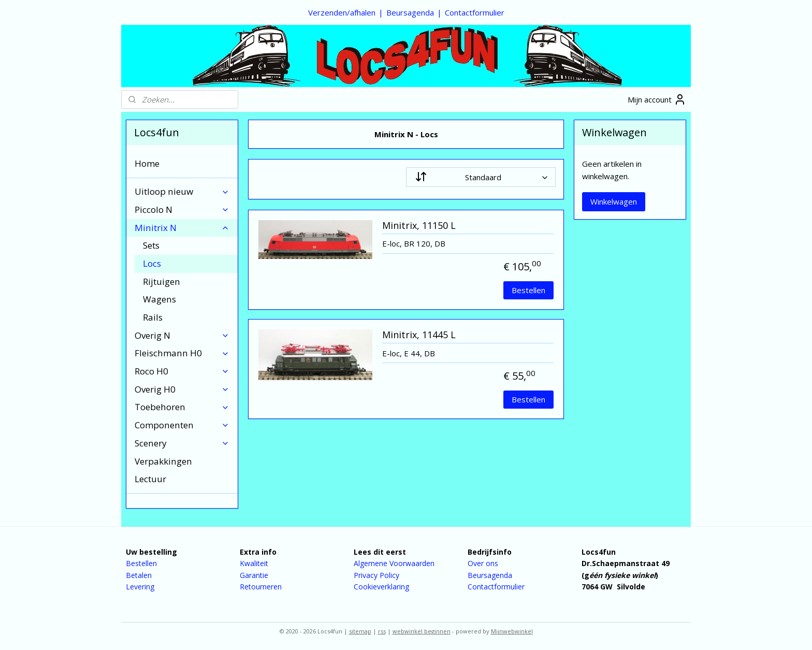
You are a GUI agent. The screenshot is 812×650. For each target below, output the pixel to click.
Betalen (139, 575)
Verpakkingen (163, 461)
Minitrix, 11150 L (419, 226)
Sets (151, 245)
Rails (153, 317)
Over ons (483, 563)
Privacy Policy (376, 575)
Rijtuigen (162, 281)
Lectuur (150, 479)
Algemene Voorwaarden (394, 563)
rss (382, 631)
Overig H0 (182, 389)
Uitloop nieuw (182, 191)
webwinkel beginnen (422, 631)
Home (147, 163)
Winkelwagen (614, 201)
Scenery (182, 443)
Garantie (254, 575)
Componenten (182, 425)
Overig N (182, 335)
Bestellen (528, 290)
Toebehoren (182, 407)
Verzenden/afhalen (342, 12)
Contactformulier (475, 12)
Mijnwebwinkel (512, 631)
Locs (152, 263)
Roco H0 (182, 371)
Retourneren (261, 587)
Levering (140, 587)
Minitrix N (182, 228)
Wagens (160, 299)
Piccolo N (182, 210)
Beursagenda (410, 12)
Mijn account (657, 99)
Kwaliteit (254, 563)
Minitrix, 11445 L (419, 335)
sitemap (360, 631)
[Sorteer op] (481, 177)
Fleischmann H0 (182, 353)
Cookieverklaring (381, 587)
